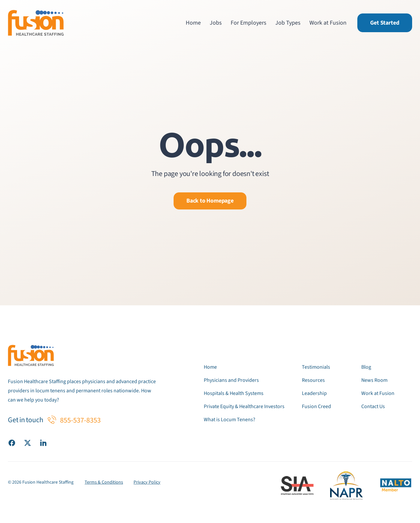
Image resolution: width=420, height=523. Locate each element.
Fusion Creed (316, 406)
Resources (313, 380)
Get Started (385, 23)
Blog (366, 367)
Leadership (314, 393)
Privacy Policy (147, 482)
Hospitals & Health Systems (234, 393)
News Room (374, 380)
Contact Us (373, 406)
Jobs (216, 23)
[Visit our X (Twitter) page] (28, 443)
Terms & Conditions (104, 482)
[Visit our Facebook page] (12, 443)
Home (193, 23)
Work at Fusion (328, 23)
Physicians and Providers (231, 380)
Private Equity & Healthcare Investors (244, 406)
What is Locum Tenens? (230, 420)
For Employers (249, 23)
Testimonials (316, 367)
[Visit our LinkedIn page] (43, 443)
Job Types (288, 23)
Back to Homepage (210, 201)
